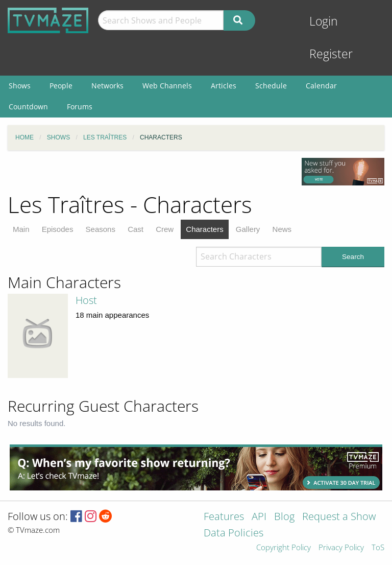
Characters (204, 229)
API (259, 517)
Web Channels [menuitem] (167, 86)
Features (224, 517)
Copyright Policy (284, 548)
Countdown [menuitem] (28, 107)
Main (21, 229)
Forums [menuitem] (80, 107)
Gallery (248, 229)
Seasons (101, 229)
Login (324, 21)
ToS (378, 548)
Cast (136, 229)
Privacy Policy (341, 548)
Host (86, 300)
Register (331, 54)
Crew (165, 229)
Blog (284, 517)
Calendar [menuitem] (321, 86)
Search (353, 257)
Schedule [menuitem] (271, 86)
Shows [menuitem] (20, 86)
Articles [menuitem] (224, 86)
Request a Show (339, 517)
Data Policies (234, 534)
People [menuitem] (61, 86)
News (282, 229)
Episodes (58, 229)
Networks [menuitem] (107, 86)
